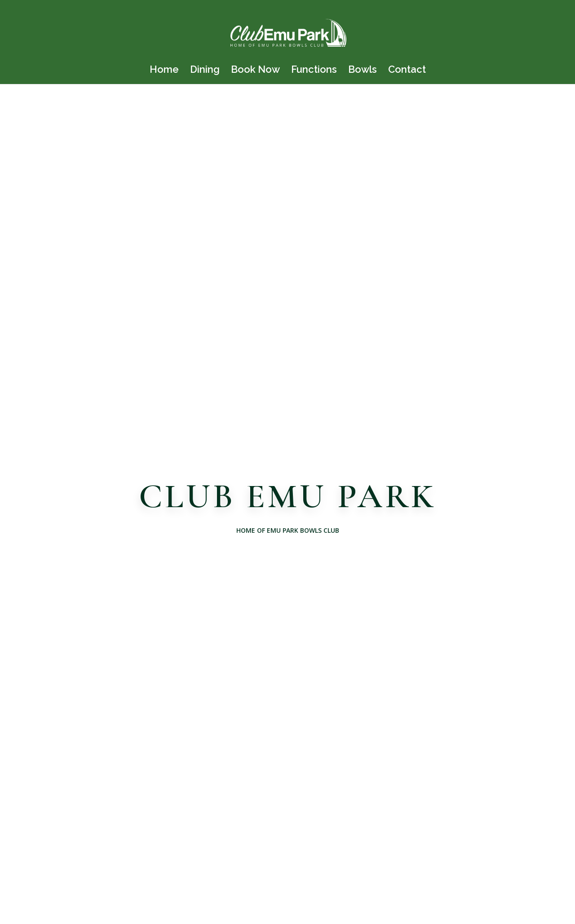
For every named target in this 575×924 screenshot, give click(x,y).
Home (164, 71)
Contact (407, 71)
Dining (205, 71)
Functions (314, 71)
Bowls (363, 71)
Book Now (255, 71)
